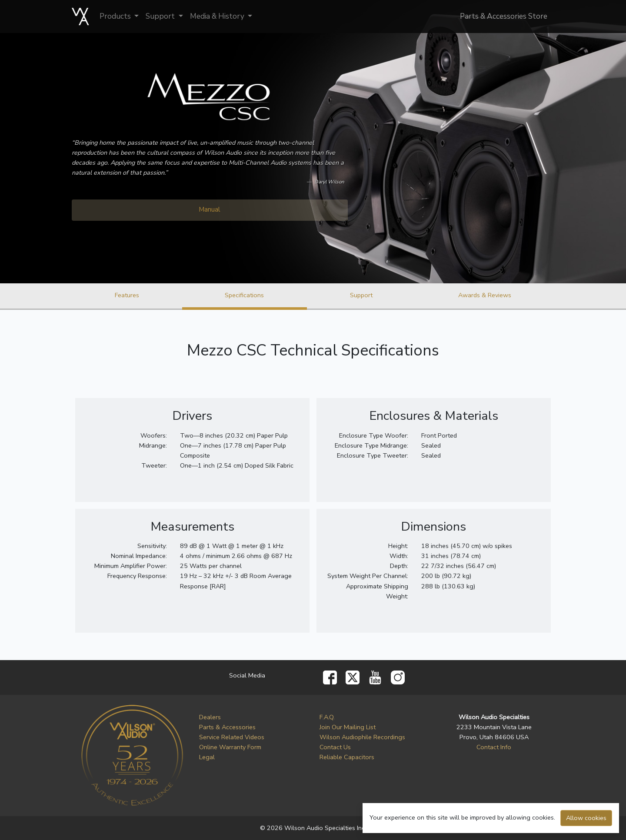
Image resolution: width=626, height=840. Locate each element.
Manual (210, 209)
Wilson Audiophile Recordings (362, 737)
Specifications (244, 295)
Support (161, 16)
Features (127, 295)
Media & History (218, 16)
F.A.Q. (327, 717)
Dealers (210, 717)
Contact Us (335, 747)
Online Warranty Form (230, 747)
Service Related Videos (232, 737)
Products (116, 16)
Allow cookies (586, 818)
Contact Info (494, 747)
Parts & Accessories (227, 727)
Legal (207, 757)
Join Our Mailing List (348, 727)
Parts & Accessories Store (504, 16)
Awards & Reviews (485, 295)
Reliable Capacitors (347, 757)
